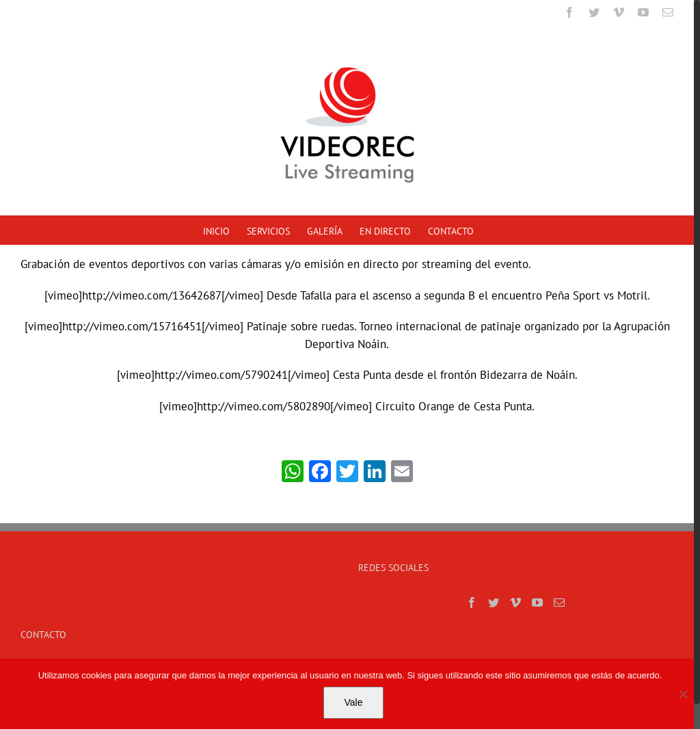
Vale (354, 702)
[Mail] (559, 602)
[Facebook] (472, 602)
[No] (683, 694)
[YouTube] (537, 602)
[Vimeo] (515, 602)
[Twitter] (494, 602)
